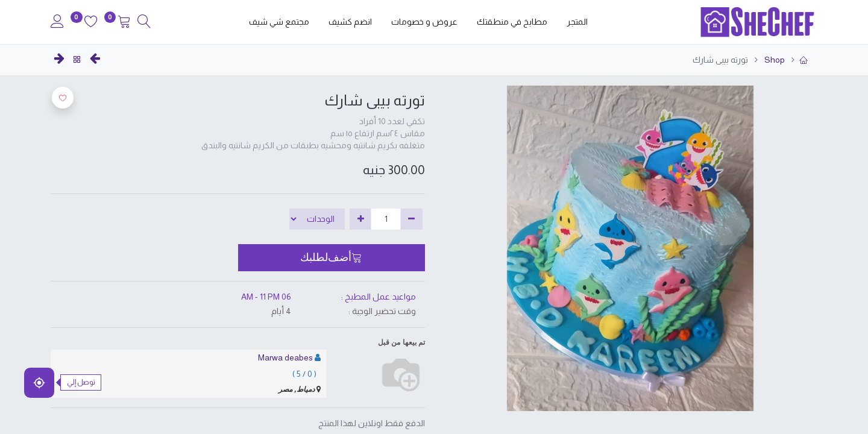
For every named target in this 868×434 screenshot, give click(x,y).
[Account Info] (57, 23)
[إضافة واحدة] (361, 219)
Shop (774, 60)
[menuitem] (577, 22)
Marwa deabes (285, 357)
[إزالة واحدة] (411, 219)
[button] (332, 257)
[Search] (144, 23)
